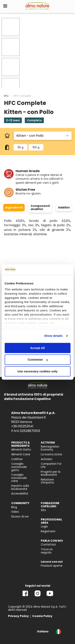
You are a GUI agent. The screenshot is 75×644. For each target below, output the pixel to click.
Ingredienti (14, 207)
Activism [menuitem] (46, 459)
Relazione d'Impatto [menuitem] (47, 481)
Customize (38, 360)
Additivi (64, 207)
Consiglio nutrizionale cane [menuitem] (19, 478)
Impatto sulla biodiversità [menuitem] (20, 487)
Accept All (37, 348)
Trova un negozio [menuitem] (47, 551)
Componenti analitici (40, 207)
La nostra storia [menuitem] (51, 454)
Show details (53, 336)
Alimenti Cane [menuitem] (21, 454)
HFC (6, 96)
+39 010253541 (22, 426)
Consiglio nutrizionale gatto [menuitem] (19, 467)
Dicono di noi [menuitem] (20, 517)
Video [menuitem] (15, 512)
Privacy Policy (18, 616)
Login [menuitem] (44, 527)
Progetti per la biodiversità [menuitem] (51, 473)
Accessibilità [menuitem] (20, 494)
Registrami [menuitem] (48, 531)
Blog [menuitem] (14, 507)
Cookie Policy (42, 616)
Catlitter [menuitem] (17, 459)
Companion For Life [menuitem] (51, 465)
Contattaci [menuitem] (48, 545)
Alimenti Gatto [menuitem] (21, 450)
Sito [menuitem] (43, 510)
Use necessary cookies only (37, 371)
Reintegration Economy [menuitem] (50, 448)
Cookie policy (20, 327)
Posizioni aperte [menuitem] (52, 566)
